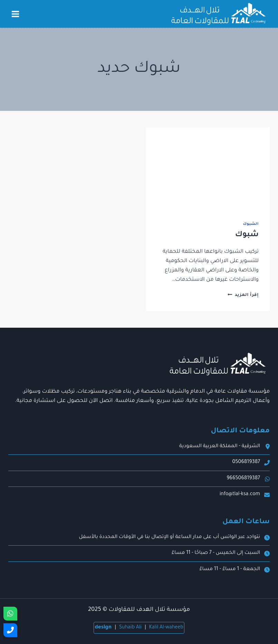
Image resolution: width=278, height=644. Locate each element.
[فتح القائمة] (16, 14)
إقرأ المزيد (243, 295)
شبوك (247, 235)
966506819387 (243, 479)
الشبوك (251, 224)
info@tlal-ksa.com (240, 494)
